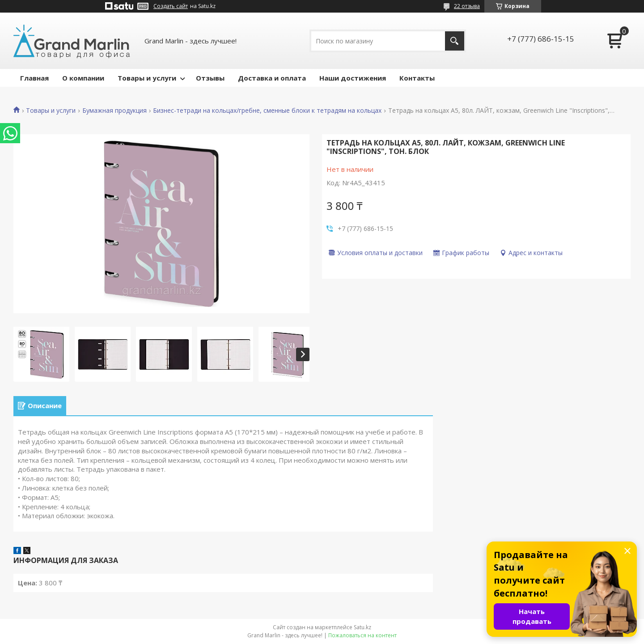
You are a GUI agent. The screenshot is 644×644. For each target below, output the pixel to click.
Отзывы (210, 78)
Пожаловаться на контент (362, 635)
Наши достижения (353, 78)
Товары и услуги (147, 78)
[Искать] (455, 41)
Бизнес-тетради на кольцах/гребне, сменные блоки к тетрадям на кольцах (267, 111)
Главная (34, 78)
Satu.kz (362, 627)
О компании (83, 78)
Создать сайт (171, 6)
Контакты (417, 78)
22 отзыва (467, 6)
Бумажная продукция (114, 111)
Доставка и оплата (272, 78)
